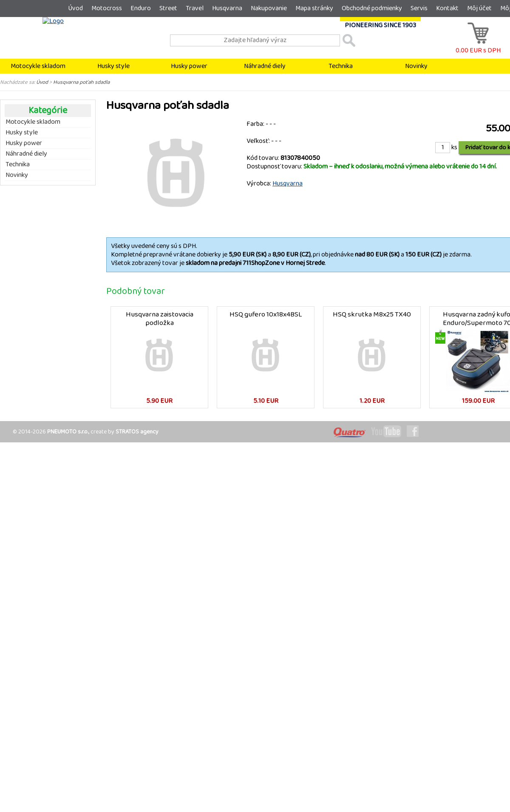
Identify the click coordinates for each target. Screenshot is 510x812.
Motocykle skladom (38, 66)
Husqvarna (227, 8)
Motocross (107, 8)
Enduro (141, 8)
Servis (419, 8)
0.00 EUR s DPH (478, 46)
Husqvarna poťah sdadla (81, 82)
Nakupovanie (269, 8)
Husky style (113, 66)
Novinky (416, 66)
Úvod (75, 8)
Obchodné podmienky (372, 8)
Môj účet (479, 8)
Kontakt (447, 8)
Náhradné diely (265, 66)
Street (168, 8)
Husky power (189, 66)
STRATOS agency (137, 432)
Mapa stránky (314, 8)
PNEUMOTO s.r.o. (68, 432)
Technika (341, 66)
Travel (195, 8)
